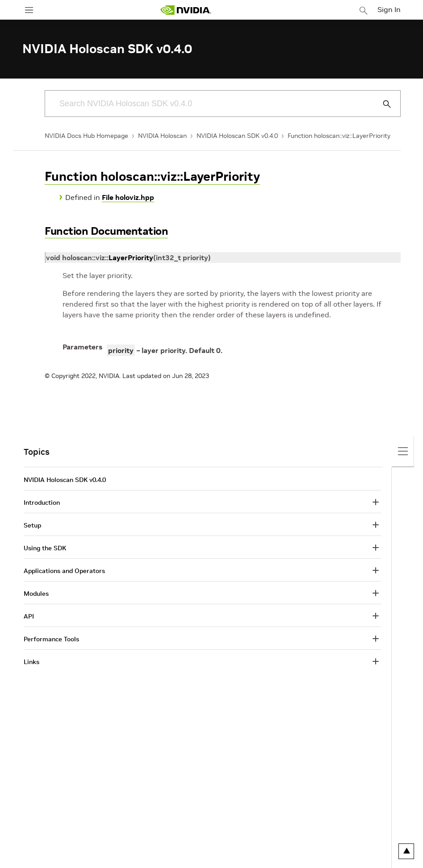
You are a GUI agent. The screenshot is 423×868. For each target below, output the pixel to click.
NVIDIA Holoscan (162, 136)
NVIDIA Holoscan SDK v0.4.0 (237, 136)
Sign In (389, 9)
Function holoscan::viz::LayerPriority (339, 136)
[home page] (186, 10)
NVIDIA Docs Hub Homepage (86, 136)
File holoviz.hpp (128, 197)
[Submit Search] (382, 104)
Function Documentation (106, 231)
